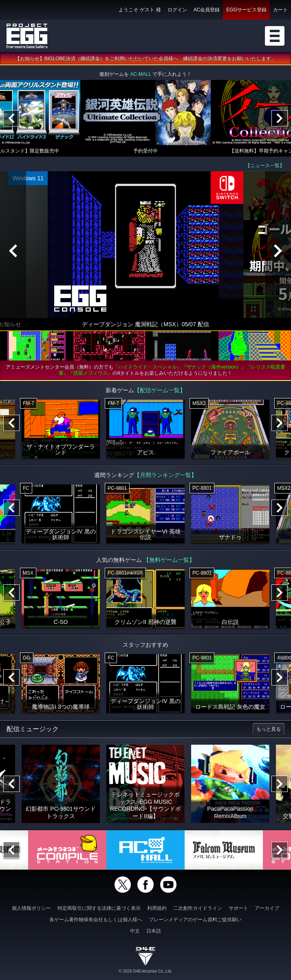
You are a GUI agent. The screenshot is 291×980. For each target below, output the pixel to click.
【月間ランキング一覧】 (165, 475)
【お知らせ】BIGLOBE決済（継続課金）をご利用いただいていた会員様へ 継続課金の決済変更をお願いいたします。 (146, 59)
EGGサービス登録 (246, 10)
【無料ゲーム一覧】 (169, 560)
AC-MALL (141, 74)
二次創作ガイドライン (198, 908)
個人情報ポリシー (31, 908)
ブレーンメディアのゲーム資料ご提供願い (195, 920)
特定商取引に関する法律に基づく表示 (99, 908)
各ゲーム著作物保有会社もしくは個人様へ (96, 920)
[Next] (280, 118)
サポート (238, 908)
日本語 (154, 931)
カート (280, 10)
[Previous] (11, 118)
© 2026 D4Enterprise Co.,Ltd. (145, 971)
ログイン (177, 10)
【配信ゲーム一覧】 (160, 390)
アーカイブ (267, 908)
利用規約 (157, 908)
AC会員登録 (207, 10)
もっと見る (269, 729)
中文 (135, 931)
